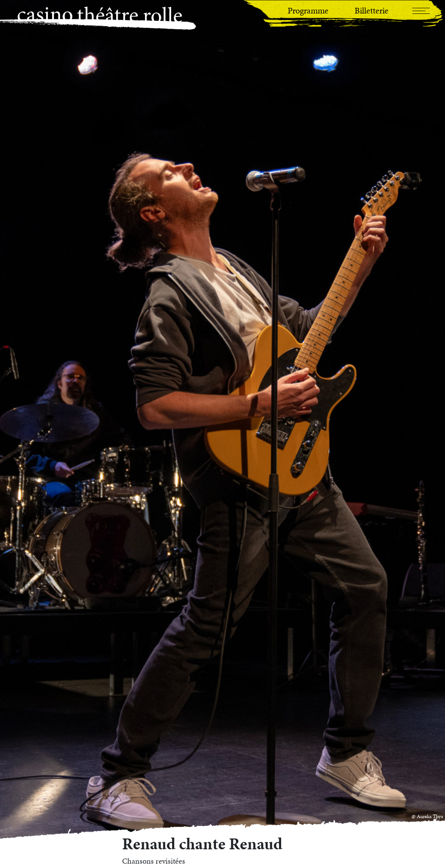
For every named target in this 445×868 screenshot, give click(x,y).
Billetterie (372, 10)
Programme (308, 10)
